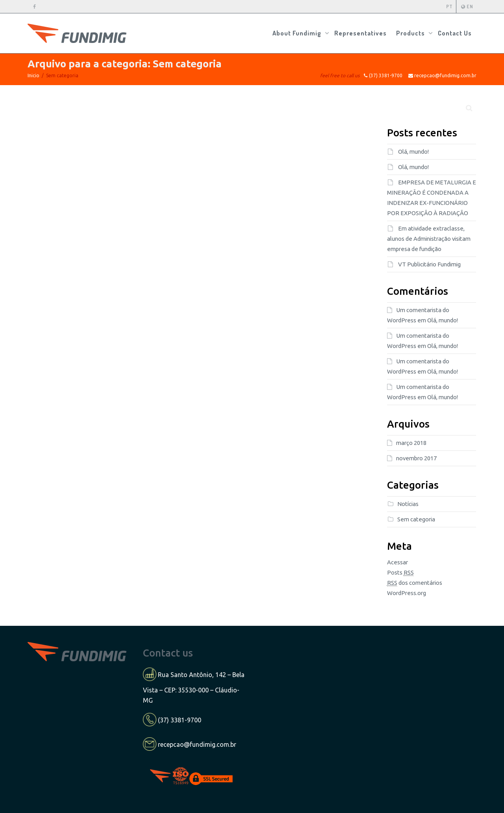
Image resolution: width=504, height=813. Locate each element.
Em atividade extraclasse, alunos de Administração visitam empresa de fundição (429, 239)
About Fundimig (298, 33)
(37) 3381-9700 (180, 720)
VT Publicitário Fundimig (429, 264)
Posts (400, 573)
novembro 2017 (416, 458)
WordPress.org (407, 593)
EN (467, 7)
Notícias (408, 504)
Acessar (397, 562)
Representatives (360, 33)
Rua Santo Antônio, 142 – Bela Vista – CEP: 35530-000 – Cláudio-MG (194, 687)
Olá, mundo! (413, 152)
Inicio (33, 75)
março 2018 (411, 443)
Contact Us (455, 33)
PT (449, 7)
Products (411, 33)
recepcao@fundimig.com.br (197, 744)
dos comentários (415, 583)
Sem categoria (416, 519)
